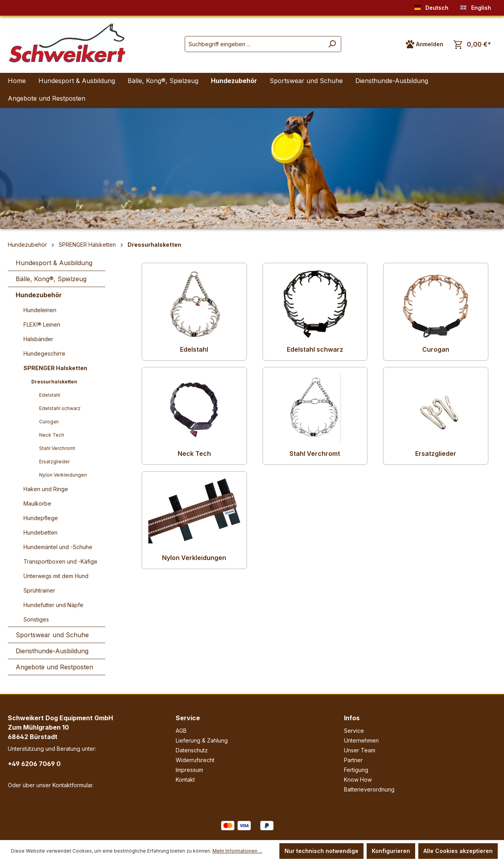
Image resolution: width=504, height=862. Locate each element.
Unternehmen (361, 740)
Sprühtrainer (39, 590)
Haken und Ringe (46, 489)
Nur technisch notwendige (321, 851)
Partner (353, 760)
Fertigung (356, 770)
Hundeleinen (40, 310)
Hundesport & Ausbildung (54, 263)
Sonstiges (36, 619)
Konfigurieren (391, 851)
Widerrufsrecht (195, 760)
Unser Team (360, 750)
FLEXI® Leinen (42, 324)
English (476, 6)
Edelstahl (50, 395)
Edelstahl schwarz (60, 408)
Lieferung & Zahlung (202, 740)
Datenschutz (192, 750)
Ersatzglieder (54, 462)
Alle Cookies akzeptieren (458, 851)
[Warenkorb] (472, 44)
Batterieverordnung (369, 789)
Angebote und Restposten (54, 667)
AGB (181, 731)
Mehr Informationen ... (237, 851)
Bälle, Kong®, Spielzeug (51, 279)
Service (188, 718)
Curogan (49, 422)
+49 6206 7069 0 (34, 764)
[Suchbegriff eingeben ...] (254, 44)
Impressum (189, 770)
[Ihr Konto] (425, 44)
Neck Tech (52, 435)
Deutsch (431, 6)
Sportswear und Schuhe (52, 635)
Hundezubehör (39, 295)
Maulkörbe (37, 503)
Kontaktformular (72, 785)
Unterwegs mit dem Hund (56, 576)
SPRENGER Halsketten (55, 368)
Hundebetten (40, 532)
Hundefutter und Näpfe (53, 605)
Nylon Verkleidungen (63, 475)
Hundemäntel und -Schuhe (58, 547)
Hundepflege (41, 518)
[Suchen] (332, 44)
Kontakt (185, 780)
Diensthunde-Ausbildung (52, 651)
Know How (358, 780)
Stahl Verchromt (57, 448)
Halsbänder (38, 339)
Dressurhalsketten (54, 382)
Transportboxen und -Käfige (60, 561)
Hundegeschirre (44, 353)
